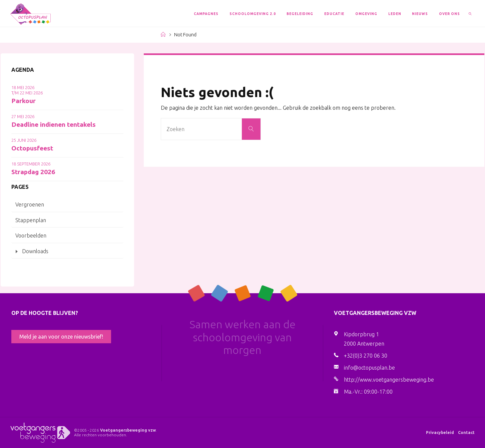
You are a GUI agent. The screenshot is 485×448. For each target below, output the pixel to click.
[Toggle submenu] (17, 252)
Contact (466, 432)
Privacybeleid (440, 432)
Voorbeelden (31, 236)
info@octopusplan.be (369, 368)
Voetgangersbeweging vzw (128, 430)
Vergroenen (30, 204)
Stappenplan (31, 220)
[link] (470, 13)
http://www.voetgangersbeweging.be (389, 380)
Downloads (35, 251)
